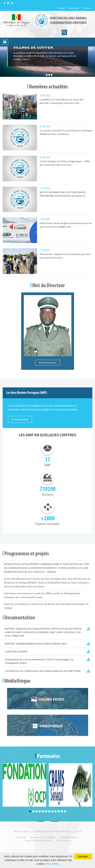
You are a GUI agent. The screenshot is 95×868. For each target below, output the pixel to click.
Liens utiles (74, 8)
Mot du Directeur (48, 363)
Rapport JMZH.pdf (88, 644)
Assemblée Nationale (69, 837)
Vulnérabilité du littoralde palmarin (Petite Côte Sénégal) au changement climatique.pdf (88, 659)
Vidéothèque (51, 726)
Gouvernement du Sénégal (43, 837)
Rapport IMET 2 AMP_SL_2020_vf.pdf (88, 629)
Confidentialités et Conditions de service (52, 831)
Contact (87, 8)
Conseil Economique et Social (38, 840)
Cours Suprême (63, 840)
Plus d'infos (52, 864)
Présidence (21, 837)
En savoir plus (20, 419)
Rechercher (64, 32)
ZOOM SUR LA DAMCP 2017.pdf (88, 652)
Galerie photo (51, 700)
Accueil (61, 8)
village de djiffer (33, 47)
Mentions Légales (21, 831)
